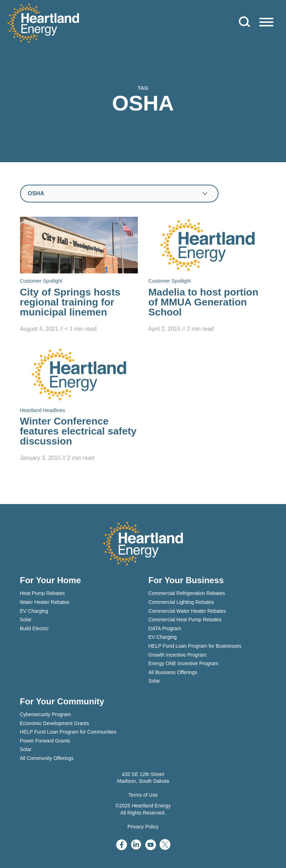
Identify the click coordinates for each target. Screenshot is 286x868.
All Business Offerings (173, 672)
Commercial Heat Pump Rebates (185, 620)
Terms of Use (143, 795)
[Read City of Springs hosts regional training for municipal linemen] (79, 275)
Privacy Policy (143, 827)
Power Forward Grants (45, 741)
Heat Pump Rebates (42, 593)
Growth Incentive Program (178, 655)
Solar (26, 620)
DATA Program (165, 628)
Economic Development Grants (55, 723)
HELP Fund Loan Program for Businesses (195, 646)
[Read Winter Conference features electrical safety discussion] (79, 405)
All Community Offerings (47, 758)
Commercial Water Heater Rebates (187, 611)
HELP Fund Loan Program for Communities (68, 732)
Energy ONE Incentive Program (184, 663)
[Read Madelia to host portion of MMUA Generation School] (207, 275)
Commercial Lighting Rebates (181, 602)
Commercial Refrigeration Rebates (187, 593)
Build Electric (34, 628)
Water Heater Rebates (45, 602)
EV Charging (34, 611)
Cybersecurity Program (46, 714)
